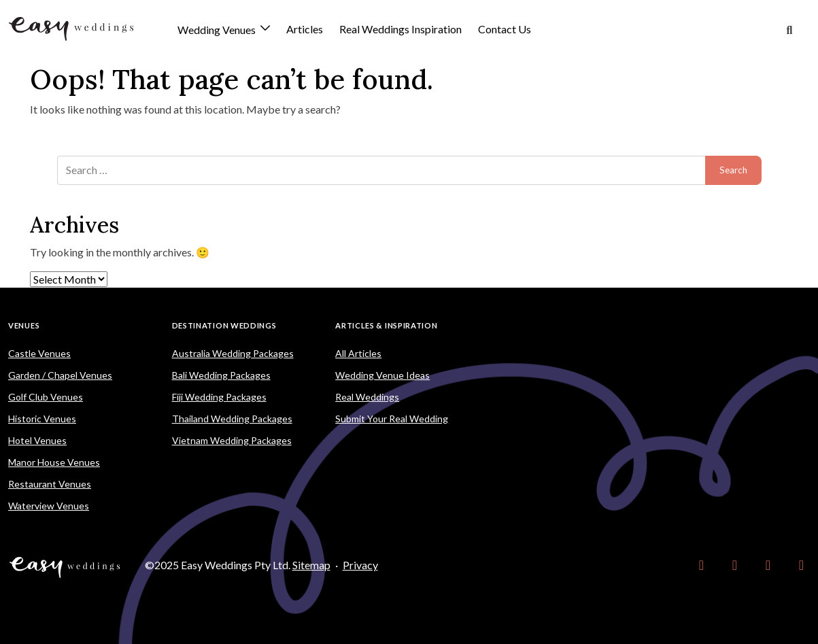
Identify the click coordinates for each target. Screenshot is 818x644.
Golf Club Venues (46, 397)
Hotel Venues (37, 440)
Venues (24, 325)
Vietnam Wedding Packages (232, 440)
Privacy (360, 565)
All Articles (358, 353)
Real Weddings (367, 397)
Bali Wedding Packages (221, 375)
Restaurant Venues (50, 484)
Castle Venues (39, 353)
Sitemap (311, 565)
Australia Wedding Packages (233, 353)
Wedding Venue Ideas (382, 375)
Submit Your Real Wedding (392, 419)
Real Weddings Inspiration (401, 29)
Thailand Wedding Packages (232, 419)
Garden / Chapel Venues (60, 375)
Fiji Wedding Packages (219, 397)
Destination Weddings (224, 325)
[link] (701, 565)
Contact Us (505, 29)
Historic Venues (42, 419)
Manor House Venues (54, 462)
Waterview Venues (49, 506)
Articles (305, 29)
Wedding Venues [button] (218, 30)
